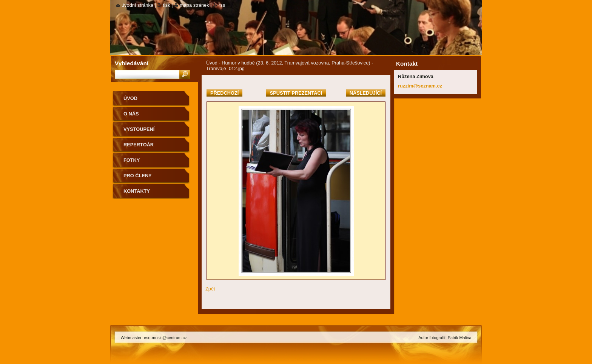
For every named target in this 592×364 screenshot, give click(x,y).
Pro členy (138, 176)
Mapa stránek (194, 5)
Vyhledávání (132, 63)
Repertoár (139, 145)
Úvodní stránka (137, 5)
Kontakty (137, 191)
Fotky (132, 160)
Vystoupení (139, 129)
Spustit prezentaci (296, 93)
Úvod (212, 63)
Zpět (210, 289)
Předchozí (224, 93)
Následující (366, 93)
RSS (222, 5)
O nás (131, 114)
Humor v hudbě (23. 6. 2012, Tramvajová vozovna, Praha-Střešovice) (296, 63)
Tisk (166, 5)
